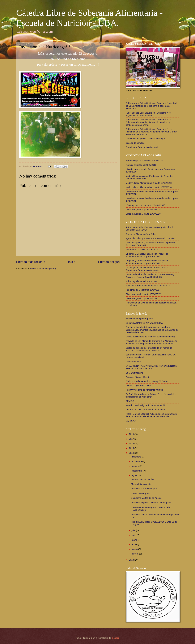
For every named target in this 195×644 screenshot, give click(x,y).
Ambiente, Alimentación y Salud (141, 234)
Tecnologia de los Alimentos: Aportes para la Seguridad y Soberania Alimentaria (147, 269)
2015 (132, 448)
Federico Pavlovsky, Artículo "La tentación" (146, 405)
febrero (135, 554)
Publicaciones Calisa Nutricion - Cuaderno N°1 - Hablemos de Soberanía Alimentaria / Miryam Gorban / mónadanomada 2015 (152, 132)
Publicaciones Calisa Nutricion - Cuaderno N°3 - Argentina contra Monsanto (149, 114)
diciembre (137, 457)
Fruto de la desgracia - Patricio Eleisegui (145, 139)
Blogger (115, 638)
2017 (132, 439)
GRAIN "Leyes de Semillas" (139, 386)
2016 (132, 443)
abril (134, 544)
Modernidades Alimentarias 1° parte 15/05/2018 (149, 187)
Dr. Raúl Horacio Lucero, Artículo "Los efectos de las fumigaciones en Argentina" (151, 395)
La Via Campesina (135, 373)
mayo (135, 540)
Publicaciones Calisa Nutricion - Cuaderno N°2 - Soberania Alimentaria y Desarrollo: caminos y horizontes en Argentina (149, 122)
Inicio (72, 262)
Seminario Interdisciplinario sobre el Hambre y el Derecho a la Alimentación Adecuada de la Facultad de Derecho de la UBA (152, 330)
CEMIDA (130, 401)
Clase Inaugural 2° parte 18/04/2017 (143, 294)
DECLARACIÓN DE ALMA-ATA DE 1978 (145, 410)
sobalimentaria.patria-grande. (140, 319)
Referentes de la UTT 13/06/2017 (142, 250)
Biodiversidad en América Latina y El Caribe (147, 381)
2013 (132, 560)
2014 (132, 453)
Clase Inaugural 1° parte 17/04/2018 (143, 214)
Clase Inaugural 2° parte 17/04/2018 (143, 210)
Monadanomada (133, 362)
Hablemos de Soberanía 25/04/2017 (143, 290)
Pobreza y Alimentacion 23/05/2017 (143, 281)
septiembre (137, 471)
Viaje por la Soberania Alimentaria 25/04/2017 (148, 286)
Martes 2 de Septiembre (143, 479)
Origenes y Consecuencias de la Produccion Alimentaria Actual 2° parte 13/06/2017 (147, 255)
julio (134, 530)
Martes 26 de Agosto (141, 484)
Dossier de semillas (135, 143)
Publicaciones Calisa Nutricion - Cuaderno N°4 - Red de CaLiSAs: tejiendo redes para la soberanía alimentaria (151, 106)
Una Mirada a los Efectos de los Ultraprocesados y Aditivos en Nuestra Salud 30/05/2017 (150, 276)
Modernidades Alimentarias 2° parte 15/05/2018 (149, 183)
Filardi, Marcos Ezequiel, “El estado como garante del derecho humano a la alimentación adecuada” (151, 415)
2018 (132, 434)
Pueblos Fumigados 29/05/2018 (141, 165)
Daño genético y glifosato (138, 377)
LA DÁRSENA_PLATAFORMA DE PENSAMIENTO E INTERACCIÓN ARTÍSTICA (151, 367)
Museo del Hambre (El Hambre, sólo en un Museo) (150, 337)
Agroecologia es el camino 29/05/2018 (144, 161)
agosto (135, 476)
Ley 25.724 (131, 421)
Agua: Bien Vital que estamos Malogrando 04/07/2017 (152, 238)
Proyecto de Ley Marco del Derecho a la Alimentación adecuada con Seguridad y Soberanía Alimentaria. (152, 342)
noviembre (137, 461)
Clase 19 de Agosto (140, 493)
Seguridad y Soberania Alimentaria (142, 147)
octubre (135, 466)
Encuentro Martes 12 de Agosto (146, 498)
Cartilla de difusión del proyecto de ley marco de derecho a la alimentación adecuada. (149, 349)
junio (134, 535)
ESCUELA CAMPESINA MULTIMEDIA (144, 323)
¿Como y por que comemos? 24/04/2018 (145, 205)
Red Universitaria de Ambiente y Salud (144, 390)
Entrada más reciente (31, 262)
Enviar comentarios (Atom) (43, 269)
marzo (135, 549)
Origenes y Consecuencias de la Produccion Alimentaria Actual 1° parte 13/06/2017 (147, 262)
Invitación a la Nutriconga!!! (144, 489)
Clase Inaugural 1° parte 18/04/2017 (143, 298)
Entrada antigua (109, 262)
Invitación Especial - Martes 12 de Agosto (151, 503)
